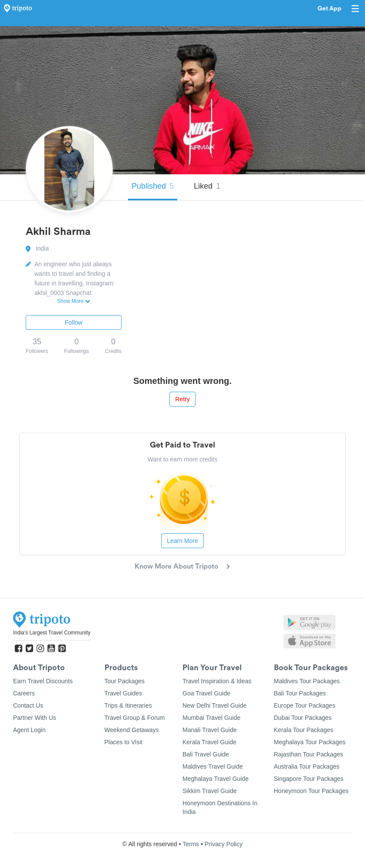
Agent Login (29, 730)
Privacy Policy (224, 844)
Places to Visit (124, 742)
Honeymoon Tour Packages (311, 791)
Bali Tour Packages (300, 693)
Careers (24, 693)
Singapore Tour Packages (309, 779)
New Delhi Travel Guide (215, 705)
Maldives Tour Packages (307, 681)
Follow (74, 322)
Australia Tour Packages (307, 766)
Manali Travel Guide (210, 730)
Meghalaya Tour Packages (310, 742)
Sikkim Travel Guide (210, 791)
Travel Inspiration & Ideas (217, 681)
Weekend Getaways (132, 730)
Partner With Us (35, 718)
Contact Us (28, 705)
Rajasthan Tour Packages (309, 754)
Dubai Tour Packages (303, 718)
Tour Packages (125, 681)
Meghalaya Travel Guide (216, 779)
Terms (191, 844)
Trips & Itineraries (128, 705)
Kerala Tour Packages (304, 730)
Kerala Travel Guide (210, 742)
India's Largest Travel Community (52, 633)
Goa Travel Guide (206, 693)
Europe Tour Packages (305, 705)
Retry (182, 399)
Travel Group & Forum (135, 718)
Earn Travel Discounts (43, 681)
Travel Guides (123, 693)
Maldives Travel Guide (213, 766)
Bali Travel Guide (206, 754)
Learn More (182, 541)
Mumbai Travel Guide (211, 718)
